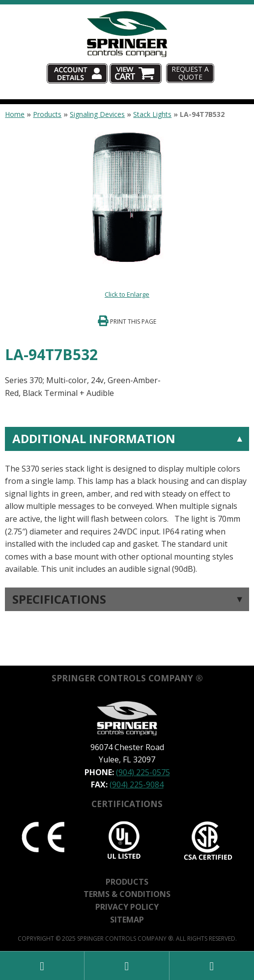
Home (15, 114)
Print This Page (133, 322)
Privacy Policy (127, 907)
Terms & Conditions (127, 894)
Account (107, 64)
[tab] (127, 501)
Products (47, 114)
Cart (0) (163, 64)
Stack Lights (152, 114)
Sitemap (127, 920)
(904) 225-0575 (143, 772)
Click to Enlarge (127, 294)
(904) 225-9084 (137, 784)
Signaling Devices (97, 114)
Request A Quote (190, 73)
